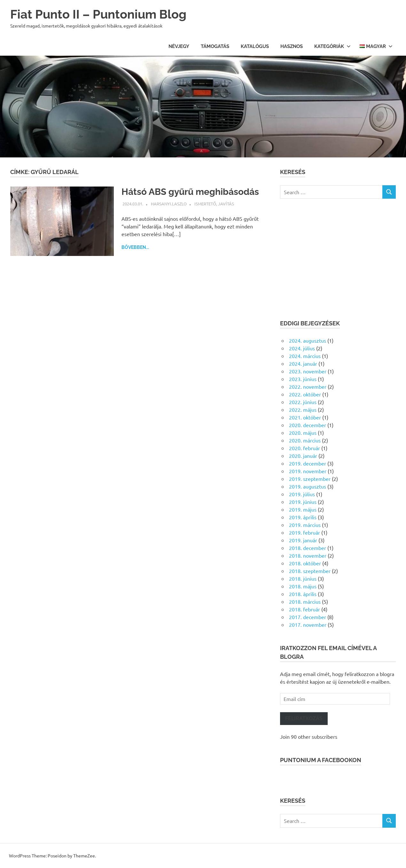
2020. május (303, 433)
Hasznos (292, 46)
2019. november (308, 471)
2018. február (304, 609)
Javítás (226, 204)
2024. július (302, 348)
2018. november (308, 555)
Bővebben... (135, 247)
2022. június (303, 402)
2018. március (305, 601)
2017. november (308, 625)
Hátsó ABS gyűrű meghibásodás (190, 192)
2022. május (303, 410)
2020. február (304, 448)
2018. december (308, 548)
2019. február (304, 532)
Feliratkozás (304, 718)
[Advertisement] (338, 259)
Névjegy (179, 46)
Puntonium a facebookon (321, 760)
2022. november (308, 386)
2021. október (305, 417)
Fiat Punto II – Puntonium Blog (98, 14)
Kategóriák (332, 46)
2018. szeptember (310, 571)
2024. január (303, 363)
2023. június (303, 379)
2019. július (302, 494)
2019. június (303, 502)
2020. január (303, 456)
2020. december (308, 425)
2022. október (305, 394)
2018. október (305, 563)
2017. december (308, 617)
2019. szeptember (310, 479)
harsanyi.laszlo (169, 204)
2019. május (303, 509)
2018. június (303, 578)
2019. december (308, 463)
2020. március (305, 440)
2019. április (303, 517)
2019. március (305, 525)
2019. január (303, 540)
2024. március (305, 356)
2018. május (303, 586)
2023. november (308, 371)
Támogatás (215, 46)
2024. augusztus (308, 340)
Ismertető (205, 204)
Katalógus (255, 46)
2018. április (303, 594)
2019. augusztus (308, 486)
